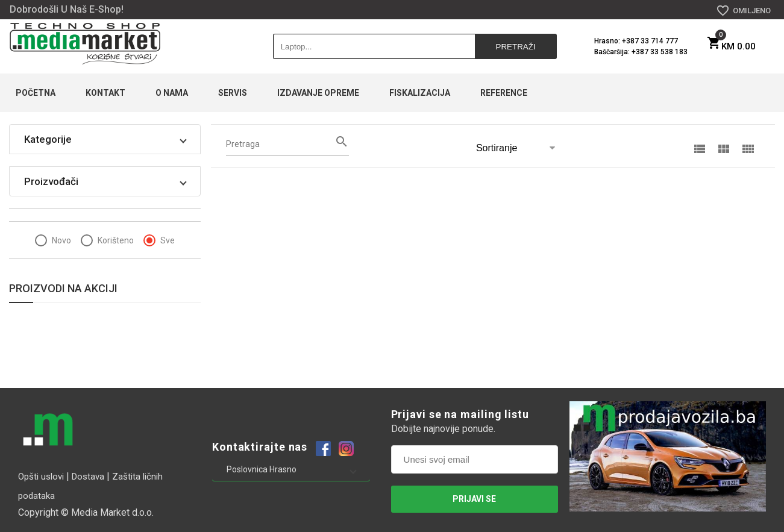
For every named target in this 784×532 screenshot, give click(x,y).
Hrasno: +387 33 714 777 (636, 41)
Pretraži (516, 47)
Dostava (88, 477)
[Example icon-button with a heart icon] (323, 448)
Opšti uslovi (41, 477)
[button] (105, 139)
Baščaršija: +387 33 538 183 (641, 52)
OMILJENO (743, 11)
